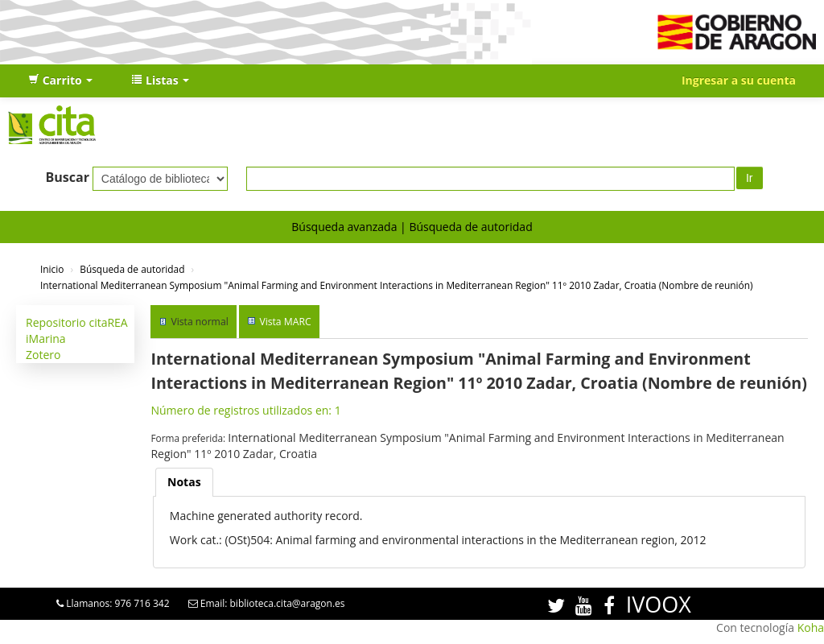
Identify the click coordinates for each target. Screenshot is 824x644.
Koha (811, 627)
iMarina (46, 339)
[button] (60, 80)
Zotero (43, 355)
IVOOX (659, 604)
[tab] (184, 482)
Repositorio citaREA (77, 322)
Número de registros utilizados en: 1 (245, 410)
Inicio (52, 269)
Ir (750, 178)
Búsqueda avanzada (344, 227)
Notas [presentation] (184, 482)
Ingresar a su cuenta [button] (739, 80)
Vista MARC (285, 322)
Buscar (67, 177)
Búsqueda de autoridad (470, 227)
